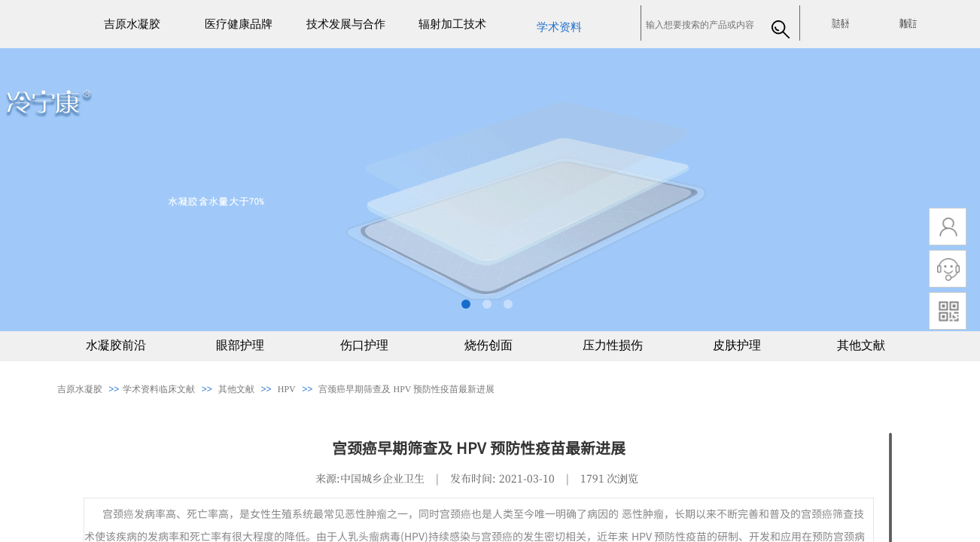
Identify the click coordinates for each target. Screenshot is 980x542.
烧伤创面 (488, 345)
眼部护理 (240, 345)
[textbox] (702, 25)
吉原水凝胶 (80, 389)
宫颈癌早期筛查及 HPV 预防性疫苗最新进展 (406, 389)
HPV (287, 389)
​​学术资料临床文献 (159, 389)
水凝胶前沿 (116, 345)
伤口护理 (364, 345)
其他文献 (861, 345)
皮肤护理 (737, 345)
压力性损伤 (613, 345)
